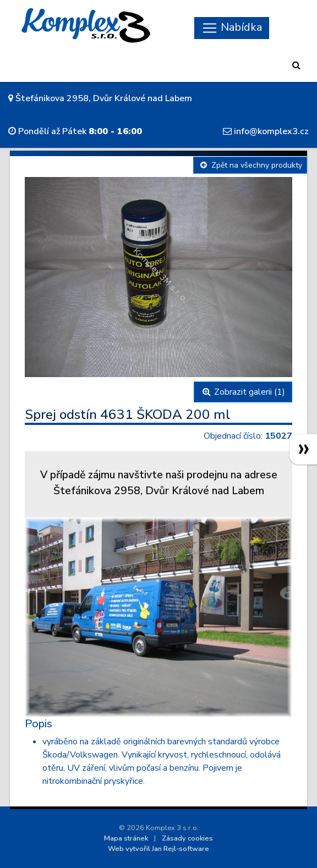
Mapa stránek (126, 838)
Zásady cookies (187, 838)
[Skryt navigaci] (232, 28)
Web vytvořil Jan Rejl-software (158, 849)
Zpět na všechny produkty (250, 165)
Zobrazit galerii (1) (243, 392)
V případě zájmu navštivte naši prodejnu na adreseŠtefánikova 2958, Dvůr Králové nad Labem (159, 483)
